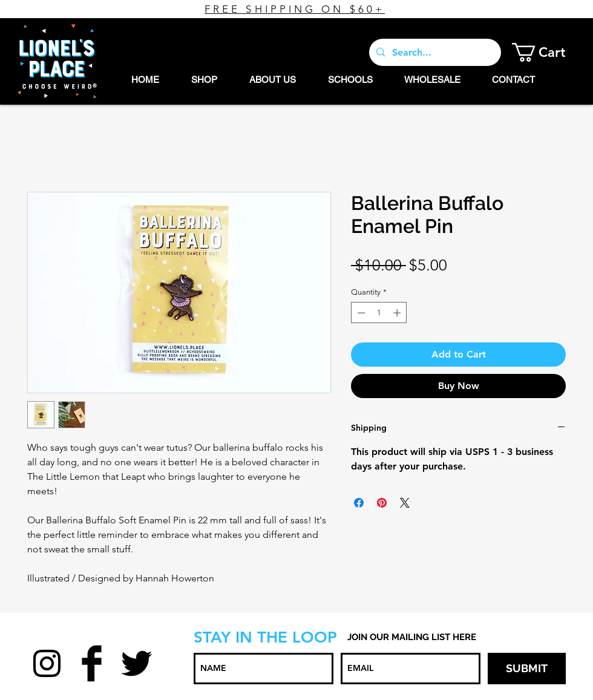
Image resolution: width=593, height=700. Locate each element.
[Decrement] (360, 313)
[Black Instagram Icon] (47, 663)
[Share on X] (405, 503)
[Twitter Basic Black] (136, 663)
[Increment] (398, 313)
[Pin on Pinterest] (382, 503)
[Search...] (434, 52)
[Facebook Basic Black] (92, 663)
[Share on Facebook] (359, 503)
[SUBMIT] (527, 669)
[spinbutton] (379, 313)
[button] (548, 52)
